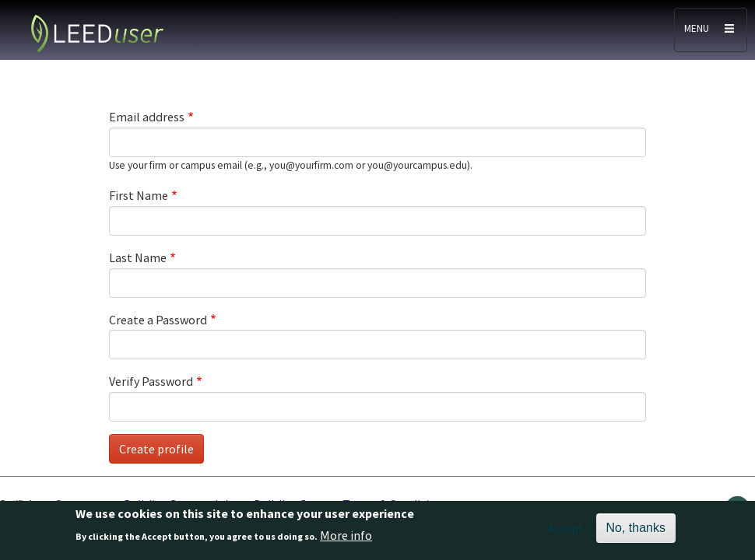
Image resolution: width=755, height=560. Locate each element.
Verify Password (151, 381)
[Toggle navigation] (711, 30)
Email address (147, 117)
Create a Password (158, 320)
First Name (139, 195)
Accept (565, 531)
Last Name (138, 257)
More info (346, 539)
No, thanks (636, 531)
